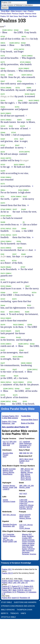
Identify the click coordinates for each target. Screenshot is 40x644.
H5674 (3, 273)
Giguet (22, 515)
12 (28, 205)
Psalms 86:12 (7, 588)
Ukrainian (33, 554)
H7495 (22, 62)
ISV (28, 453)
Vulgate (5, 500)
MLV (28, 447)
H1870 (19, 120)
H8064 (3, 190)
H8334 (3, 382)
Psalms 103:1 (7, 569)
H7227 (3, 145)
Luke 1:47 (24, 583)
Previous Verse (31, 14)
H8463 (3, 68)
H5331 (3, 152)
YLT (8, 442)
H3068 (16, 30)
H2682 (23, 254)
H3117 (14, 254)
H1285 (27, 312)
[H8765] (8, 235)
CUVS (22, 527)
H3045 (3, 120)
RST (30, 534)
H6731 (3, 261)
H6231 (3, 113)
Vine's (23, 613)
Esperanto (31, 540)
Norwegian (26, 552)
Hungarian (31, 543)
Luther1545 (23, 500)
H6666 (3, 107)
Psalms (31, 11)
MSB (8, 445)
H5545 (24, 56)
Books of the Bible (28, 423)
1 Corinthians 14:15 (9, 592)
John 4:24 (28, 590)
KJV (4, 442)
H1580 (3, 177)
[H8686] (9, 120)
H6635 (16, 376)
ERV (11, 442)
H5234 (3, 286)
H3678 (17, 331)
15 (35, 250)
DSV (4, 515)
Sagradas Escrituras (10, 524)
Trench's (14, 613)
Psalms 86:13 (18, 588)
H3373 (3, 203)
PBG (24, 551)
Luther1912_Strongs (26, 505)
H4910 (3, 344)
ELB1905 (30, 507)
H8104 (11, 312)
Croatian (25, 538)
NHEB (5, 542)
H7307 (23, 267)
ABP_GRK (23, 486)
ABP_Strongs (25, 469)
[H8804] (22, 165)
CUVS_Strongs (25, 528)
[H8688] (8, 88)
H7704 (14, 261)
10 (12, 167)
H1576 (3, 56)
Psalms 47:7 (6, 586)
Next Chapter (23, 16)
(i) (5, 26)
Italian (32, 545)
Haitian (25, 543)
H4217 (15, 209)
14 (33, 237)
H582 (2, 254)
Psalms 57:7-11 (17, 586)
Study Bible (5, 11)
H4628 (23, 209)
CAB (15, 487)
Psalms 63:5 (28, 586)
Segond (27, 517)
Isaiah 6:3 (15, 598)
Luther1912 (23, 503)
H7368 (3, 209)
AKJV (9, 443)
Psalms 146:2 (7, 583)
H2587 (3, 139)
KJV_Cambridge (8, 534)
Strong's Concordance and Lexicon (18, 606)
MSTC (22, 459)
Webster (13, 536)
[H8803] (8, 113)
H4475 (15, 395)
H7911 (16, 49)
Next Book (33, 16)
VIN (31, 453)
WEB (4, 443)
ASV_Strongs (25, 474)
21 (25, 372)
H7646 (3, 88)
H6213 (31, 101)
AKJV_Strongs (26, 478)
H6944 (24, 37)
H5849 (24, 75)
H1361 (20, 190)
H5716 (18, 88)
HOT (21, 494)
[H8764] (29, 75)
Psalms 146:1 (29, 581)
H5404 (3, 101)
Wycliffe (5, 469)
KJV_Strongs (25, 471)
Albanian (25, 534)
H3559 (3, 331)
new (25, 11)
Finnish (25, 542)
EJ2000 (10, 542)
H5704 (34, 293)
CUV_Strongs (28, 525)
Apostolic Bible (8, 617)
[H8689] (8, 216)
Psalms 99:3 (6, 598)
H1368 (21, 350)
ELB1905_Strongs (26, 509)
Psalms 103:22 (7, 581)
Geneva (5, 472)
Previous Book (6, 14)
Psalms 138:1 (7, 590)
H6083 (20, 248)
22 (1, 391)
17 (24, 289)
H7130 (3, 37)
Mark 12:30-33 (18, 590)
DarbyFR (28, 515)
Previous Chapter (18, 14)
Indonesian (26, 545)
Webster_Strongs (27, 472)
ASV (15, 442)
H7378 (21, 152)
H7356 (19, 81)
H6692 (3, 267)
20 (16, 346)
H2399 (3, 171)
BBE (21, 453)
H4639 (28, 389)
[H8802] (30, 56)
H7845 (11, 75)
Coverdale (12, 469)
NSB (25, 453)
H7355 (3, 229)
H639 (22, 139)
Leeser (5, 538)
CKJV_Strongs (26, 480)
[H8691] (32, 94)
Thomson (6, 486)
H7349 (14, 133)
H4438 (18, 337)
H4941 (17, 107)
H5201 (3, 158)
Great (11, 471)
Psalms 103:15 (7, 573)
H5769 (3, 165)
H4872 (29, 120)
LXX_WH (31, 486)
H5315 (27, 30)
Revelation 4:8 (25, 598)
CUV (21, 525)
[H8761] (10, 30)
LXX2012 (6, 489)
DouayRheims (8, 474)
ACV (25, 447)
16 (19, 269)
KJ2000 (22, 461)
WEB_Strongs (26, 476)
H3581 (3, 357)
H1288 (4, 30)
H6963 (3, 369)
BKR (30, 538)
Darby (21, 443)
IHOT (5, 457)
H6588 (3, 222)
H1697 (3, 363)
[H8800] (26, 190)
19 (26, 327)
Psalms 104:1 (18, 581)
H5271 (3, 94)
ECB (21, 447)
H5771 (3, 62)
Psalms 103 (5, 16)
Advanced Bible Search (30, 420)
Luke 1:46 (16, 583)
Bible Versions (16, 11)
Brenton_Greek (8, 487)
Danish (24, 540)
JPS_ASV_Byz (8, 540)
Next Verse (14, 16)
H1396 (13, 197)
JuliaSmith (26, 442)
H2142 (3, 248)
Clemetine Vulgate (9, 502)
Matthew (6, 471)
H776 (2, 197)
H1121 (11, 126)
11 (33, 186)
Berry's (5, 613)
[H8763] (8, 229)
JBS (13, 526)
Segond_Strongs (25, 518)
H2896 (29, 88)
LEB (13, 443)
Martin (22, 517)
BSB (4, 445)
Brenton (12, 486)
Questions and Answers (25, 602)
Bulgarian (30, 536)
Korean (25, 549)
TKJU (21, 463)
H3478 (22, 126)
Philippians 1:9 (22, 592)
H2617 (3, 81)
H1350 (21, 68)
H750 (16, 139)
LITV (30, 445)
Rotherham (28, 443)
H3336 (19, 241)
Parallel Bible (26, 416)
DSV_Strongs (11, 515)
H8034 (3, 43)
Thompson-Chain (24, 610)
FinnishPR (31, 542)
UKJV (27, 461)
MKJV (27, 459)
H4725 (3, 280)
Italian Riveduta (27, 547)
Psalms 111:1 (28, 588)
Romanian (26, 554)
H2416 (3, 75)
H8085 (23, 363)
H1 (24, 222)
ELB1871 (23, 507)
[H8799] (21, 49)
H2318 (27, 94)
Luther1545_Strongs (26, 502)
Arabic (24, 536)
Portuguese (30, 551)
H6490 (3, 325)
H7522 (30, 382)
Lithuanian (31, 549)
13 (21, 225)
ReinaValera (7, 526)
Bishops (11, 472)
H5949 (3, 126)
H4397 (3, 350)
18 (7, 314)
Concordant (23, 445)
